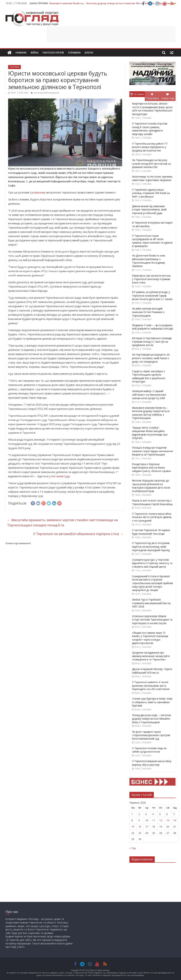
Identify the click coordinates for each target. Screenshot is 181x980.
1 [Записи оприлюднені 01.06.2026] (132, 814)
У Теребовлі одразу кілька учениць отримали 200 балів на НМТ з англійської (151, 193)
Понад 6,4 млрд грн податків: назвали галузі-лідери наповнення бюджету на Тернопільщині (152, 451)
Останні (137, 94)
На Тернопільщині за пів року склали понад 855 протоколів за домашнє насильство (151, 164)
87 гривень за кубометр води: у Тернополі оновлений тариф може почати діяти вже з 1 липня (152, 295)
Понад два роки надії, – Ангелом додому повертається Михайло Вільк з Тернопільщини (151, 719)
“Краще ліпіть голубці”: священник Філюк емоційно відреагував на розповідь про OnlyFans (150, 433)
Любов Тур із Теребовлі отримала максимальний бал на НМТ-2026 (151, 603)
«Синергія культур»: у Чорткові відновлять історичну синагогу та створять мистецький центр (152, 563)
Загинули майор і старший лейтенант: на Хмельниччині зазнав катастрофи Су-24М (149, 395)
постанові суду (60, 476)
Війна (35, 53)
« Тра (133, 848)
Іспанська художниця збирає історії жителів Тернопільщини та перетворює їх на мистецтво (152, 619)
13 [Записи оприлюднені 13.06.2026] (168, 820)
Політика (14, 67)
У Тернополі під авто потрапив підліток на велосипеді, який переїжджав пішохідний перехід (151, 547)
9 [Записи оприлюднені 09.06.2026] (139, 820)
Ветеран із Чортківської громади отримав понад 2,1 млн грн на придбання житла (152, 342)
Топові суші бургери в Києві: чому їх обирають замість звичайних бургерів (152, 702)
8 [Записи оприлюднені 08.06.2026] (132, 820)
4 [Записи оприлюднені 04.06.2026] (153, 814)
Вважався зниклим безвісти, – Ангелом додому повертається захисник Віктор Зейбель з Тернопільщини (113, 3)
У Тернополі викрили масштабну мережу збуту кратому (152, 763)
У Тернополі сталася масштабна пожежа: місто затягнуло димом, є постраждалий (152, 517)
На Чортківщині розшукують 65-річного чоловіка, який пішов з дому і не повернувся (151, 358)
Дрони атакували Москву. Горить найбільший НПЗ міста (152, 671)
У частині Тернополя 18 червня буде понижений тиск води (151, 532)
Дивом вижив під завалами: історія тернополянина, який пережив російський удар (149, 210)
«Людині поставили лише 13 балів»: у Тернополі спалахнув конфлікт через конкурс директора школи (150, 638)
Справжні (74, 53)
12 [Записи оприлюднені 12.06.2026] (161, 820)
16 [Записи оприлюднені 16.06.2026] (140, 827)
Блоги (89, 53)
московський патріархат (46, 93)
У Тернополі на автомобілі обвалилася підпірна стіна (78, 534)
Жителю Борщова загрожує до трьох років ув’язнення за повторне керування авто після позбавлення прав (151, 486)
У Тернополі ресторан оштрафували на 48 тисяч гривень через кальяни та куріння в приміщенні (152, 241)
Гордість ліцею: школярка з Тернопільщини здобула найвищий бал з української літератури (149, 376)
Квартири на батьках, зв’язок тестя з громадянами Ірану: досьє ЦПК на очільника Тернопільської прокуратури (152, 109)
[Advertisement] (111, 34)
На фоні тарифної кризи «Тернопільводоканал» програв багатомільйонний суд (151, 735)
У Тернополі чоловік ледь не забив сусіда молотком (149, 750)
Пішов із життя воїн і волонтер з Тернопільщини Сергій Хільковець (152, 502)
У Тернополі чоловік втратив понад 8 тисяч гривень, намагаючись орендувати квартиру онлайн (150, 129)
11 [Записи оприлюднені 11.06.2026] (154, 820)
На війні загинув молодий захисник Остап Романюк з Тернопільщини (148, 312)
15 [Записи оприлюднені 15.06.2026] (133, 827)
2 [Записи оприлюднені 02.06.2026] (139, 814)
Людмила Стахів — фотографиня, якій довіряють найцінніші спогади (152, 327)
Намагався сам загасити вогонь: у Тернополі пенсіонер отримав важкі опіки (152, 279)
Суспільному (38, 192)
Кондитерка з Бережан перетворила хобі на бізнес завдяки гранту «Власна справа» (152, 468)
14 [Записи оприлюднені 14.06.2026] (175, 820)
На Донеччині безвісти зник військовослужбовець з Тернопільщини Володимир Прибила (149, 261)
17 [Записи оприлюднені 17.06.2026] (147, 827)
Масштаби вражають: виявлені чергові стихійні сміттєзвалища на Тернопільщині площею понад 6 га (62, 523)
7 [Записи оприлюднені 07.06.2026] (174, 814)
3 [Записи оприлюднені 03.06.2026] (146, 814)
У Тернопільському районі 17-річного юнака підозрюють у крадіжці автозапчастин (150, 147)
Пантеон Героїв (53, 53)
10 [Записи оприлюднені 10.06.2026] (147, 820)
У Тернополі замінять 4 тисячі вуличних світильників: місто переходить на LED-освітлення (151, 686)
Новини (21, 53)
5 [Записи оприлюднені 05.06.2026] (160, 814)
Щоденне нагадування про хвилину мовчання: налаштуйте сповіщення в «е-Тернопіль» (151, 656)
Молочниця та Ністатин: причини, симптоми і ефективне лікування (152, 178)
